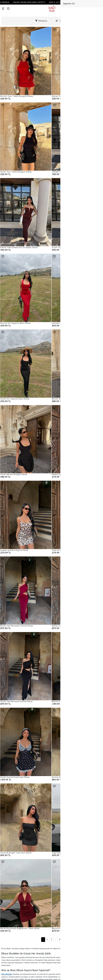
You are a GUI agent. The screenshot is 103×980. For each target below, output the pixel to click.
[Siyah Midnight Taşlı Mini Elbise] (26, 818)
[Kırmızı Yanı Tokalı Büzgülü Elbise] (26, 61)
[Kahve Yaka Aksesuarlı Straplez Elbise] (26, 212)
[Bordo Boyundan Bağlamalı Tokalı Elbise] (26, 893)
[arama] (8, 9)
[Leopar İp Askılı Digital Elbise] (26, 515)
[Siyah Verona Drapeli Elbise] (26, 439)
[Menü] (3, 9)
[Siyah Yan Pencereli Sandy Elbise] (26, 666)
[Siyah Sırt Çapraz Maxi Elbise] (26, 364)
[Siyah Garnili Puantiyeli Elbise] (26, 742)
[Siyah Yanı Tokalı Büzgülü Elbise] (26, 137)
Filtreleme (41, 21)
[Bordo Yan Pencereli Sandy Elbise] (26, 591)
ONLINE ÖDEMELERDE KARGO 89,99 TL (38, 2)
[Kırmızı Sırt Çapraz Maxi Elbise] (26, 288)
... (56, 939)
